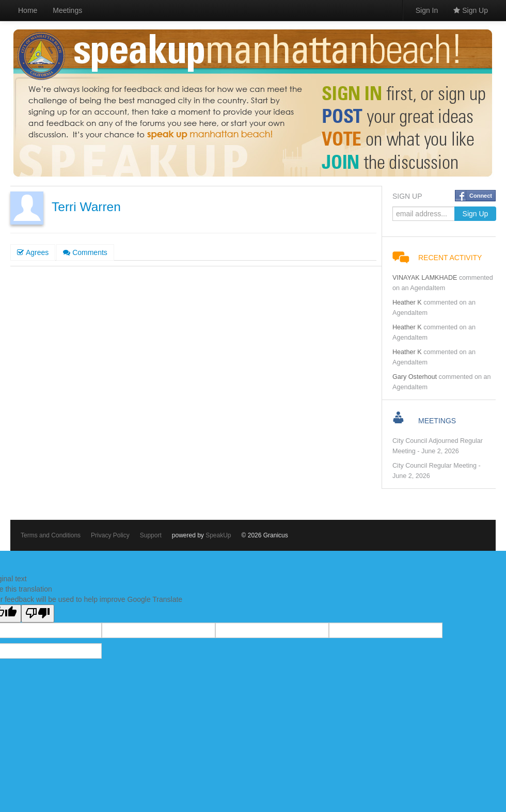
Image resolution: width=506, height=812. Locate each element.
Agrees (33, 252)
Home (28, 10)
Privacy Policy (110, 535)
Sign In (427, 10)
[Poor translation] (38, 614)
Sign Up (471, 10)
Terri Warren (86, 207)
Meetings (67, 10)
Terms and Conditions (51, 535)
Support (151, 535)
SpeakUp (218, 535)
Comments (85, 252)
